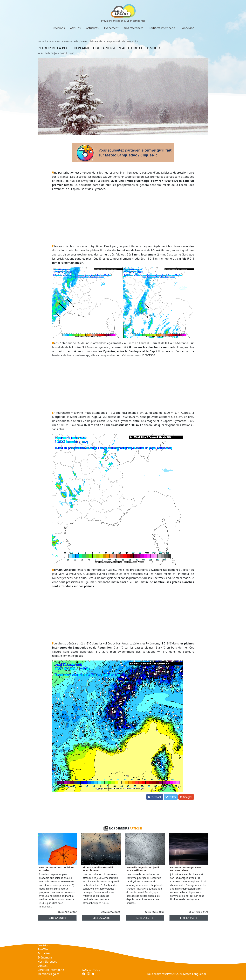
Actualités (92, 28)
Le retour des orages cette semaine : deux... (186, 869)
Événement (111, 28)
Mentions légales (49, 974)
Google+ (186, 797)
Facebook (155, 797)
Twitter (171, 797)
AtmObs (75, 28)
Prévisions (58, 28)
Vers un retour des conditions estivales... (56, 869)
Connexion (187, 28)
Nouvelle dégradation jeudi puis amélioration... (143, 869)
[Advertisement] (123, 218)
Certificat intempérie (162, 28)
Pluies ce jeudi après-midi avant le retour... (98, 869)
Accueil (42, 41)
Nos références (134, 28)
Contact (43, 966)
